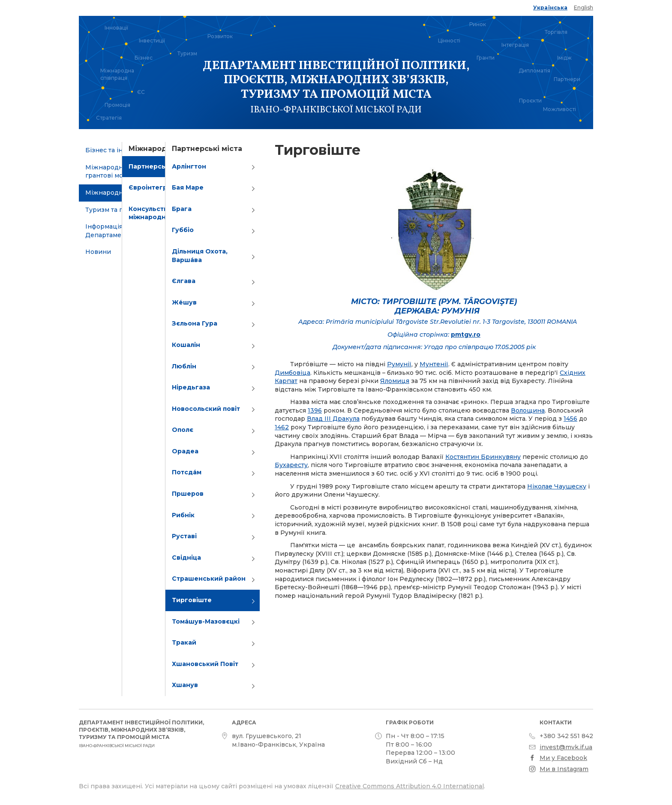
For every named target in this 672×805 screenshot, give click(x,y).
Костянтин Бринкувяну (483, 457)
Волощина (528, 410)
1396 (315, 410)
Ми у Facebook (563, 758)
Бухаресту (291, 465)
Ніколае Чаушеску (557, 486)
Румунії (399, 364)
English (583, 8)
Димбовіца (292, 373)
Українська (550, 8)
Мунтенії (434, 364)
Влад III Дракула (333, 419)
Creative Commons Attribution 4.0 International (409, 786)
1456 (570, 419)
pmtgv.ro (466, 335)
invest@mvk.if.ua (566, 747)
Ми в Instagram (564, 769)
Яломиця (395, 381)
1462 (282, 427)
